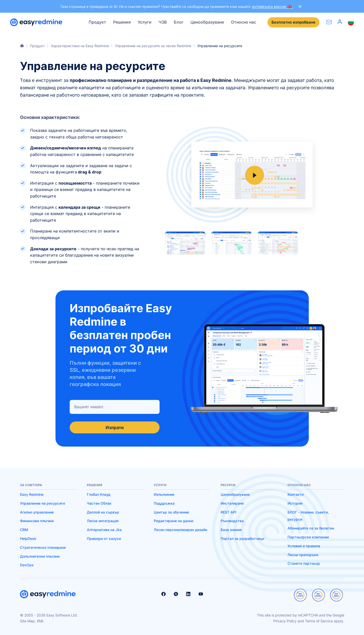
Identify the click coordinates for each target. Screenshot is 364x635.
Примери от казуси (104, 539)
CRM (24, 530)
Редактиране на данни (174, 521)
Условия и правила (304, 546)
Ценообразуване (207, 22)
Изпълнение (164, 495)
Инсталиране (232, 504)
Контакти (295, 495)
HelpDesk (28, 539)
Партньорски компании (308, 537)
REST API (228, 512)
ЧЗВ (163, 22)
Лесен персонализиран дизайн (180, 530)
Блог (179, 22)
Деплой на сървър (103, 512)
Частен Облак (99, 504)
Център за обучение (171, 512)
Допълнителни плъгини (40, 556)
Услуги (145, 22)
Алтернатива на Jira (104, 530)
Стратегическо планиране (43, 548)
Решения (122, 22)
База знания (231, 530)
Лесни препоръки (303, 555)
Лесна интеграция (103, 521)
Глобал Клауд (99, 495)
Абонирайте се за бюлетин (311, 528)
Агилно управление (37, 512)
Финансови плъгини (37, 521)
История (295, 504)
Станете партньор (304, 564)
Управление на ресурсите (43, 504)
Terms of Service (319, 621)
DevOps (27, 565)
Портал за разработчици (242, 539)
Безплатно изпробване (293, 22)
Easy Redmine (32, 495)
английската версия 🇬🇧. (272, 6)
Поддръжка (164, 504)
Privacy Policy (285, 621)
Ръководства (232, 521)
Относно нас (244, 22)
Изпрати (114, 427)
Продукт (97, 22)
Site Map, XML (32, 621)
